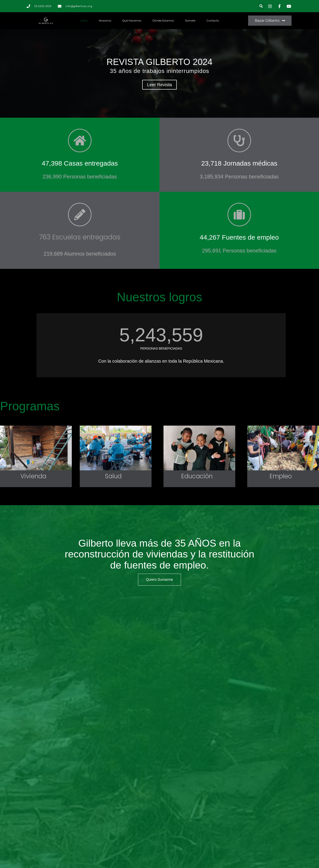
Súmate (190, 21)
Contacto (213, 21)
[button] (261, 6)
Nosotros (105, 21)
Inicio (84, 21)
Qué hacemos (132, 21)
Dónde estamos (163, 21)
